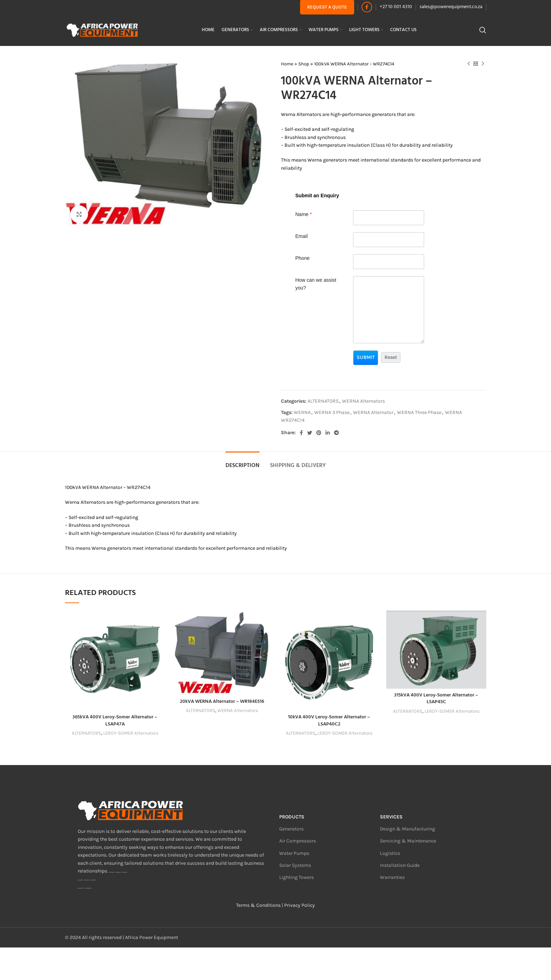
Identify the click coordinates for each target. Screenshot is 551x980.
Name (304, 214)
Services (391, 817)
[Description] (389, 310)
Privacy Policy (300, 905)
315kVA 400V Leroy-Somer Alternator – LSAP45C (436, 699)
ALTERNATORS (323, 401)
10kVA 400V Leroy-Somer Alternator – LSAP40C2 (329, 721)
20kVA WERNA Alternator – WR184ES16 (222, 702)
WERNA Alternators (364, 401)
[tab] (242, 462)
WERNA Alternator (373, 412)
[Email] (389, 240)
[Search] (483, 30)
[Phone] (389, 262)
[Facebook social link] (367, 7)
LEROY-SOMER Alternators (131, 733)
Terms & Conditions (258, 905)
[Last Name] (389, 218)
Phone (303, 258)
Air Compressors (298, 841)
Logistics (390, 853)
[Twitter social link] (310, 433)
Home (287, 64)
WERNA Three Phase (419, 412)
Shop (304, 64)
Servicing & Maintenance (408, 841)
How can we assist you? (316, 284)
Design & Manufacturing (408, 829)
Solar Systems (295, 865)
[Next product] (483, 64)
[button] (366, 358)
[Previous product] (469, 64)
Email (302, 236)
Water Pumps (294, 853)
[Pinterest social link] (319, 433)
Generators (291, 829)
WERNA (302, 412)
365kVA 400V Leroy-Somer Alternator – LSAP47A (115, 721)
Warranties (392, 877)
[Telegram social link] (336, 433)
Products (292, 817)
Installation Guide (400, 865)
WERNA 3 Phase (332, 412)
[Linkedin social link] (328, 433)
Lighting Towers (297, 877)
